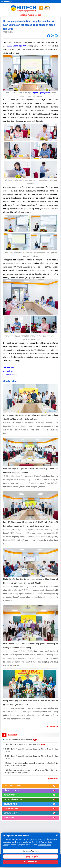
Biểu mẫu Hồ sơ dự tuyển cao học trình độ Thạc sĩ (25, 744)
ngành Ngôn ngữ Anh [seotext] (41, 93)
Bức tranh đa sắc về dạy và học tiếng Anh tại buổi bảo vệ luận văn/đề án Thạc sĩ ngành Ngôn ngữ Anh (30, 417)
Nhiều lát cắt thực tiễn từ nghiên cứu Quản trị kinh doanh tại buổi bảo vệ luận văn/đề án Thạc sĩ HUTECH (30, 581)
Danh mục (7, 2)
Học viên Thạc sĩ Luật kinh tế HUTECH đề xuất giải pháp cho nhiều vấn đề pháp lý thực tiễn (30, 471)
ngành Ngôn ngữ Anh (17, 46)
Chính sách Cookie (44, 845)
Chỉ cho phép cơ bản (31, 851)
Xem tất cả (53, 727)
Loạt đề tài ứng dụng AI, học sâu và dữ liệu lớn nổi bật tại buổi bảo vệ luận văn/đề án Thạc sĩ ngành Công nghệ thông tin (30, 524)
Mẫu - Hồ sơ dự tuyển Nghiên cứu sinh (21, 740)
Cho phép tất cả (30, 862)
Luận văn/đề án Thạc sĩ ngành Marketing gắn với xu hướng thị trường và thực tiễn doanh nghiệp (30, 646)
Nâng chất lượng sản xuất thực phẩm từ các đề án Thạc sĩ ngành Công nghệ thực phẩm (30, 703)
